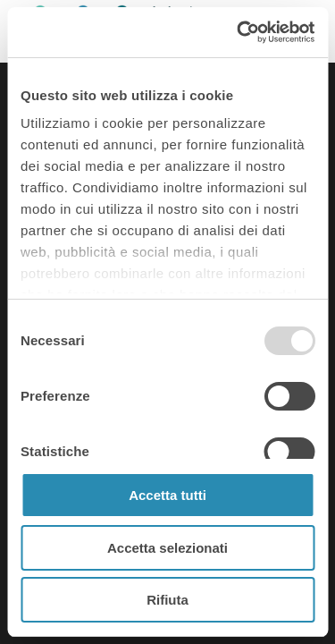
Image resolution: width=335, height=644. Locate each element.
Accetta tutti (167, 495)
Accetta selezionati (167, 548)
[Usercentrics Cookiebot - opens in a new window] (239, 32)
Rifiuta (167, 600)
